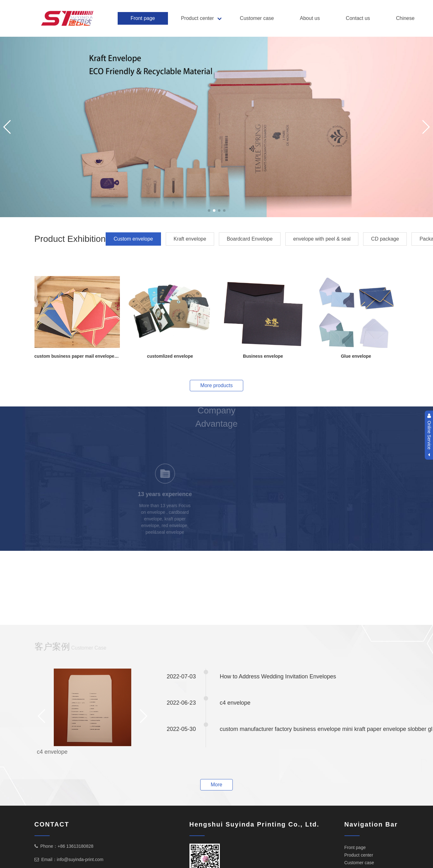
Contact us (358, 18)
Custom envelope (133, 239)
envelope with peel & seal (322, 239)
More (216, 785)
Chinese (405, 18)
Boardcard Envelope (250, 239)
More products (216, 385)
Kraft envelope (190, 239)
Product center (197, 18)
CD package (385, 239)
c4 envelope (52, 752)
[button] (209, 211)
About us (310, 18)
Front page (143, 18)
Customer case (257, 18)
